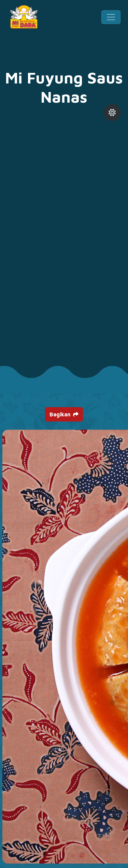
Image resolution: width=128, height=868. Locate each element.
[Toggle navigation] (111, 17)
